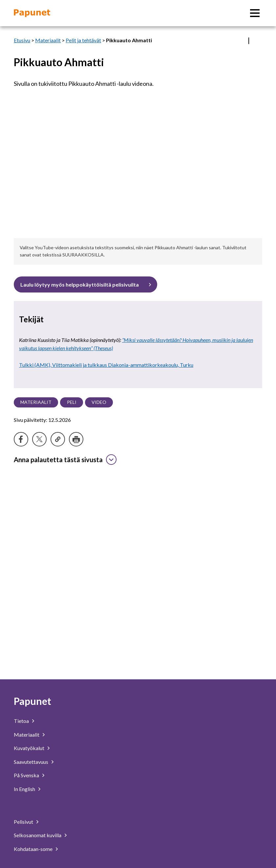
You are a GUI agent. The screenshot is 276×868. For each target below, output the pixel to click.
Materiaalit (48, 40)
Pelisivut (23, 822)
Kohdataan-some (33, 849)
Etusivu (22, 40)
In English (24, 789)
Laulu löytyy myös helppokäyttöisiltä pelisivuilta (80, 284)
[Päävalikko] (255, 13)
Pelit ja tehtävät (83, 40)
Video (99, 402)
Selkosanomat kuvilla (38, 835)
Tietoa (21, 721)
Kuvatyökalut (29, 748)
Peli (72, 402)
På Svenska (26, 775)
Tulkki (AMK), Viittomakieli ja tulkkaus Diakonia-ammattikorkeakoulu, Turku (106, 365)
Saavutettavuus (31, 762)
